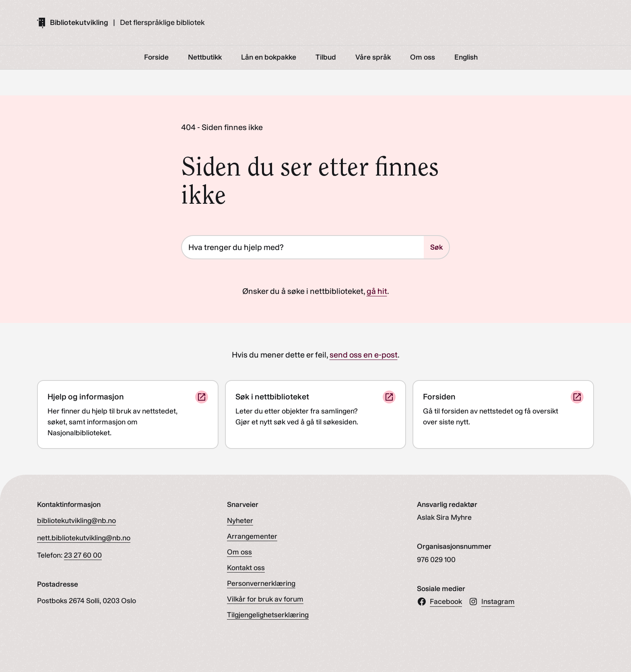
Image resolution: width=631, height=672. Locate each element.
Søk (436, 247)
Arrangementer (252, 536)
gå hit (377, 291)
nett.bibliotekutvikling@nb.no (84, 538)
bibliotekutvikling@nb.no (76, 521)
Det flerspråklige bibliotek (162, 23)
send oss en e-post (364, 355)
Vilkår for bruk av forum (265, 599)
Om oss (239, 552)
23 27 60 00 (83, 555)
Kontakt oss (246, 568)
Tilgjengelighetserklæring (268, 615)
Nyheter (240, 521)
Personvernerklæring (261, 583)
